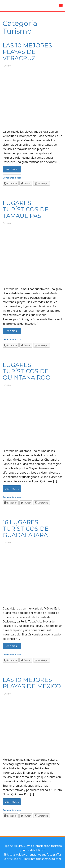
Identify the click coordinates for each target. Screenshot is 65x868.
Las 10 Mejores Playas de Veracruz (27, 52)
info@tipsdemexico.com (46, 859)
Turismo (7, 66)
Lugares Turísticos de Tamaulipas (26, 209)
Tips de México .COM (17, 846)
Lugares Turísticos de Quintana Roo (27, 371)
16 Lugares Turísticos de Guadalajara (26, 529)
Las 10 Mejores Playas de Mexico (32, 683)
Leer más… (12, 169)
